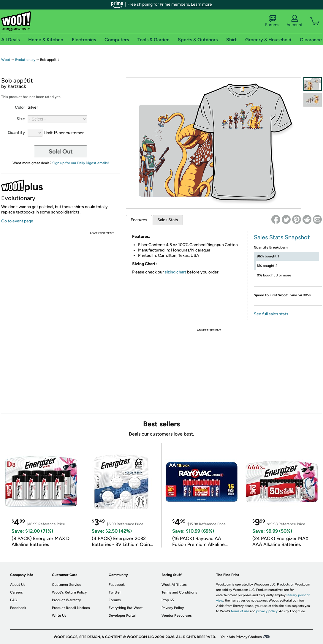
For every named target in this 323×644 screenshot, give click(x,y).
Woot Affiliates (174, 585)
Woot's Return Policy (69, 592)
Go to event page (17, 221)
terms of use (240, 611)
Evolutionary (25, 60)
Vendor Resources (177, 615)
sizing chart (175, 272)
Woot (6, 60)
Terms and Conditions (179, 592)
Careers (16, 592)
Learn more (201, 4)
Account (294, 21)
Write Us (59, 615)
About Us (18, 585)
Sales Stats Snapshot (282, 237)
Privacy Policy (173, 608)
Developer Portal (122, 615)
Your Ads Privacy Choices (241, 637)
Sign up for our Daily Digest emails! (81, 163)
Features (139, 220)
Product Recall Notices (71, 608)
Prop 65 (168, 600)
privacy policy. (267, 611)
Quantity (16, 133)
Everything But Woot (126, 608)
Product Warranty (66, 600)
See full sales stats (271, 314)
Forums (272, 21)
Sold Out (61, 151)
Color (20, 107)
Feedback (18, 608)
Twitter (115, 592)
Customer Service (67, 585)
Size (21, 119)
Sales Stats (168, 220)
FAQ (14, 600)
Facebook (117, 585)
